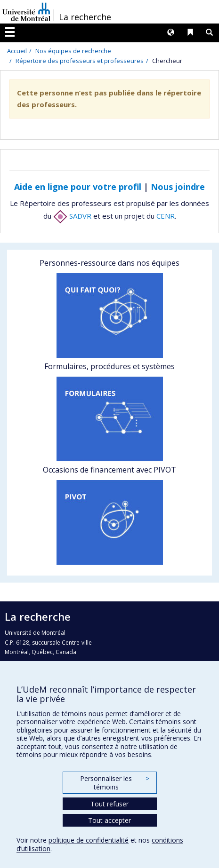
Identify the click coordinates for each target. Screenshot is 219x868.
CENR (166, 216)
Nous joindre (178, 187)
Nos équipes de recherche (73, 51)
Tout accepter (109, 820)
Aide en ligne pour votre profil (78, 187)
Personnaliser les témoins (114, 783)
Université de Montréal (26, 12)
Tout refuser (109, 804)
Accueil (17, 51)
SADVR (72, 216)
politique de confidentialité (89, 840)
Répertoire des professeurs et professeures (80, 61)
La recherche (85, 17)
